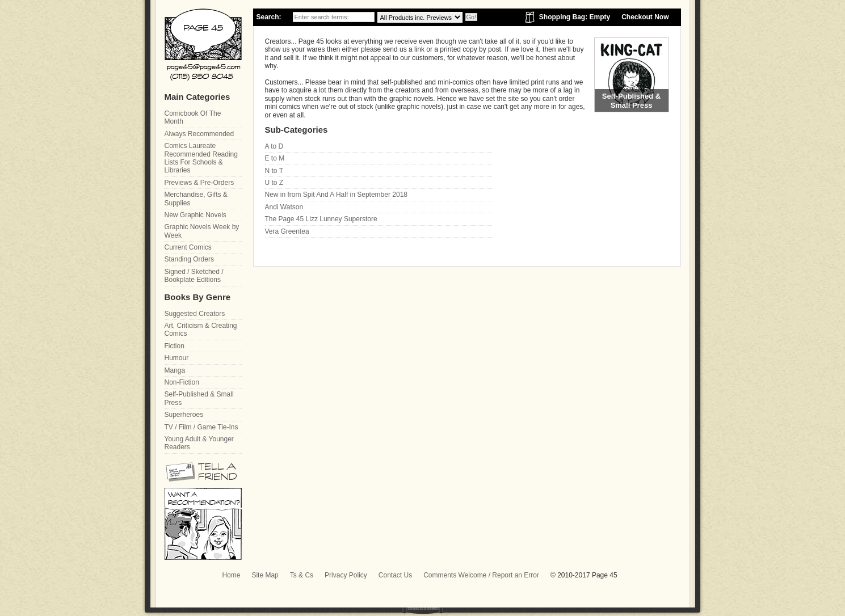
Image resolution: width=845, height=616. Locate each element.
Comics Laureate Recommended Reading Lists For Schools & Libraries (201, 158)
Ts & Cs (302, 575)
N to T (274, 171)
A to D (274, 146)
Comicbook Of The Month (193, 117)
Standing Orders (189, 259)
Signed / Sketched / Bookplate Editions (194, 276)
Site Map (265, 575)
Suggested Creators (195, 314)
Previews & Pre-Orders (199, 183)
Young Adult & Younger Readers (199, 443)
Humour (177, 358)
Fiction (175, 346)
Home (231, 575)
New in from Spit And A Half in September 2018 (336, 195)
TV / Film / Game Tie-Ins (201, 427)
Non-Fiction (182, 382)
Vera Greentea (287, 231)
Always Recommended (199, 134)
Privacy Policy (346, 575)
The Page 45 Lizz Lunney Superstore (321, 219)
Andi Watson (284, 207)
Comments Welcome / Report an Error (481, 575)
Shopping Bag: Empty (575, 17)
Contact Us (395, 575)
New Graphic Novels (196, 215)
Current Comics (188, 247)
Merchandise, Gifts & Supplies (196, 199)
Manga (175, 370)
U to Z (274, 183)
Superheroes (184, 415)
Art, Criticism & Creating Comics (201, 330)
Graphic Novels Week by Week (202, 231)
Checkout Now (645, 17)
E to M (275, 158)
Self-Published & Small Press (199, 398)
